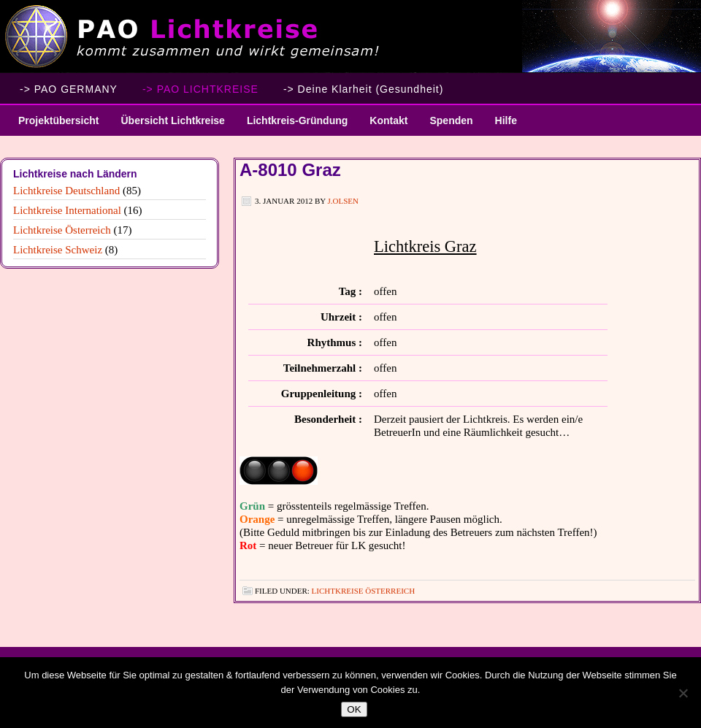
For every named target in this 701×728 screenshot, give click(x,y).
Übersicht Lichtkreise (167, 125)
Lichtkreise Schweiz (58, 250)
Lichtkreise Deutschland (66, 191)
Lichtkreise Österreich (363, 591)
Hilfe (506, 120)
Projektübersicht (53, 125)
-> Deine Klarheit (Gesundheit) (364, 89)
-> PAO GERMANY (69, 89)
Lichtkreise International (67, 210)
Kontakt (388, 120)
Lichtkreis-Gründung (292, 125)
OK (354, 709)
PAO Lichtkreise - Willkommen (350, 37)
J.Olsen (343, 201)
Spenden (451, 120)
